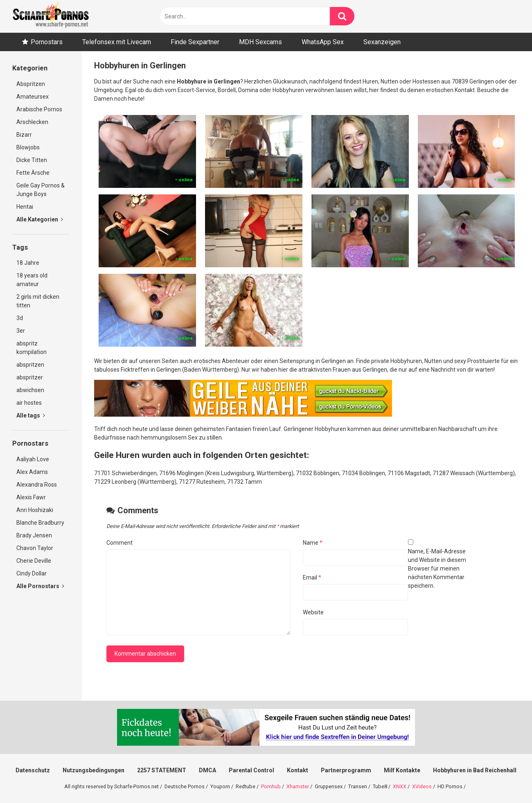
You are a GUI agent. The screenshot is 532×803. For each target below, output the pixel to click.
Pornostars (47, 42)
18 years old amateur (32, 280)
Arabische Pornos (39, 109)
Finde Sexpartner (195, 42)
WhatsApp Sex (323, 42)
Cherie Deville (34, 561)
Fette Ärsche (33, 173)
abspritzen (30, 365)
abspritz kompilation (32, 348)
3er (21, 331)
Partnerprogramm (346, 770)
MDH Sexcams (260, 42)
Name (313, 543)
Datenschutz (33, 770)
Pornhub (271, 786)
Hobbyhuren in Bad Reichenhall (475, 770)
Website (313, 612)
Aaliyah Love (33, 459)
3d (20, 318)
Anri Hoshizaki (35, 510)
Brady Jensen (34, 535)
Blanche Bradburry (40, 523)
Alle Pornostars (40, 586)
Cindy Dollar (32, 573)
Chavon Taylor (35, 548)
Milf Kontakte (402, 770)
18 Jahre (28, 263)
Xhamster (298, 786)
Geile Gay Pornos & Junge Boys (41, 190)
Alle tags (31, 415)
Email (312, 577)
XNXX (400, 786)
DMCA (207, 770)
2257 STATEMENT (162, 770)
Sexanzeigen (382, 42)
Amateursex (33, 97)
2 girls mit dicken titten (38, 301)
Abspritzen (31, 84)
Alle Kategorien (40, 219)
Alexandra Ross (37, 485)
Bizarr (24, 135)
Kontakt (298, 770)
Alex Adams (32, 472)
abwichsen (30, 390)
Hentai (25, 207)
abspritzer (30, 377)
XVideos (422, 786)
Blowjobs (28, 147)
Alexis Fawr (31, 497)
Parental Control (251, 770)
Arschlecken (32, 122)
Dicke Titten (32, 160)
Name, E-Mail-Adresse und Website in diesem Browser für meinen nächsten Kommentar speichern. (437, 568)
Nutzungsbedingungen (94, 770)
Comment (119, 543)
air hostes (29, 403)
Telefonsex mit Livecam (117, 42)
